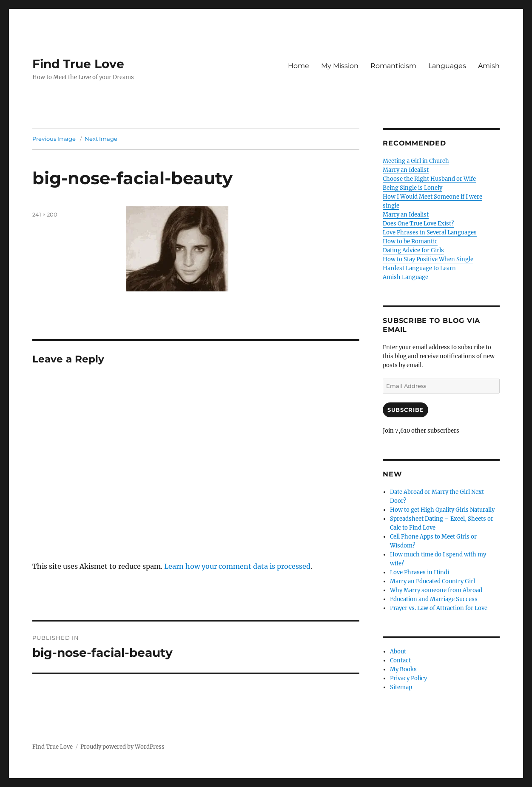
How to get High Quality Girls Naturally (442, 510)
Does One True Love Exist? (418, 224)
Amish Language (405, 277)
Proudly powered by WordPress (122, 747)
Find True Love (78, 64)
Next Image (101, 139)
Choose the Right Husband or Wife (429, 179)
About (398, 652)
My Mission (340, 66)
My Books (403, 669)
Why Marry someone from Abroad (436, 590)
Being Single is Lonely (413, 188)
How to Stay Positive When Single (428, 259)
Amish (489, 66)
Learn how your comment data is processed (237, 566)
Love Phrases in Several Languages (430, 232)
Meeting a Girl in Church (416, 161)
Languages (447, 66)
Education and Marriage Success (434, 599)
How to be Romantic (410, 241)
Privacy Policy (408, 678)
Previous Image (54, 139)
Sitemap (401, 687)
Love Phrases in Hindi (420, 572)
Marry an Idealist (406, 170)
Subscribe (405, 410)
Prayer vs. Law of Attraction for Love (439, 608)
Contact (400, 660)
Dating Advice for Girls (413, 250)
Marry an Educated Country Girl (432, 581)
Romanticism (393, 66)
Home (299, 66)
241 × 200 (45, 214)
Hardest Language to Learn (419, 268)
